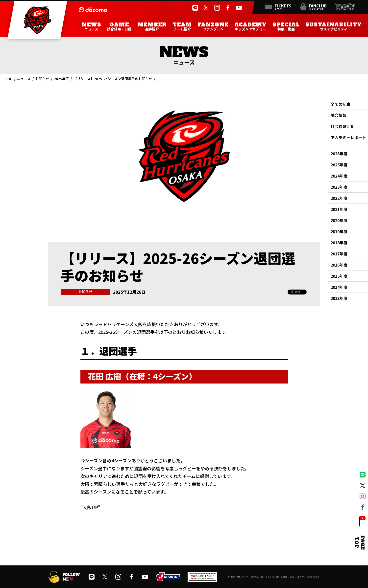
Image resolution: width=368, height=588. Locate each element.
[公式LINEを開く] (195, 8)
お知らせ (42, 79)
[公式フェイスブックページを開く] (228, 8)
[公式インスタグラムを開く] (217, 8)
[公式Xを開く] (206, 8)
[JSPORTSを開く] (168, 579)
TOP (9, 79)
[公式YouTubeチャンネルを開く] (239, 8)
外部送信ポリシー (238, 577)
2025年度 (61, 79)
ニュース (24, 79)
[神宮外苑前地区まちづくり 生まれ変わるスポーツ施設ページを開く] (202, 580)
